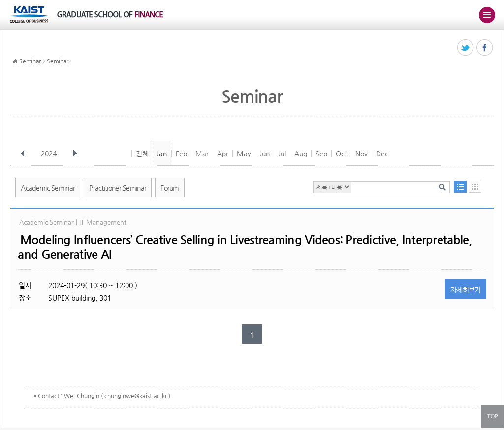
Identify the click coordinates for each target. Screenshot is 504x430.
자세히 (466, 290)
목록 (460, 187)
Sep (321, 154)
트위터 (466, 48)
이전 (23, 154)
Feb (181, 154)
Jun (265, 154)
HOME (15, 61)
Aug (301, 154)
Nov (362, 154)
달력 (475, 187)
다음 (75, 154)
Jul (282, 154)
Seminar (30, 61)
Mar (202, 154)
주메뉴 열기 (487, 15)
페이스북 (485, 48)
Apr (223, 154)
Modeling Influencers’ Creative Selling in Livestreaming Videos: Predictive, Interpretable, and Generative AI (245, 247)
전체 (142, 154)
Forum (170, 188)
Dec (382, 154)
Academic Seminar (48, 188)
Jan (162, 154)
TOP (492, 416)
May (244, 154)
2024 (50, 154)
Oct (341, 154)
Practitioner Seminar (118, 188)
